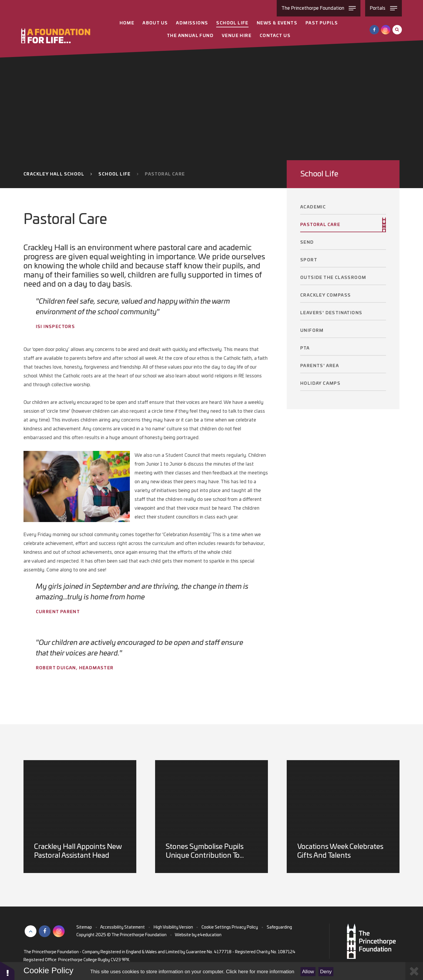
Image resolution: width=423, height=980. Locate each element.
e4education (209, 935)
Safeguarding (279, 927)
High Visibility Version (173, 927)
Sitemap (84, 927)
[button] (7, 970)
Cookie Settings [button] (216, 927)
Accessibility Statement (122, 927)
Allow (308, 972)
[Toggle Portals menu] (383, 8)
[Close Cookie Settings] (414, 971)
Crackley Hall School (54, 174)
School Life (114, 174)
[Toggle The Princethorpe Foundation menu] (319, 8)
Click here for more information (260, 972)
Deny (326, 972)
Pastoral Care (165, 174)
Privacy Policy (245, 927)
